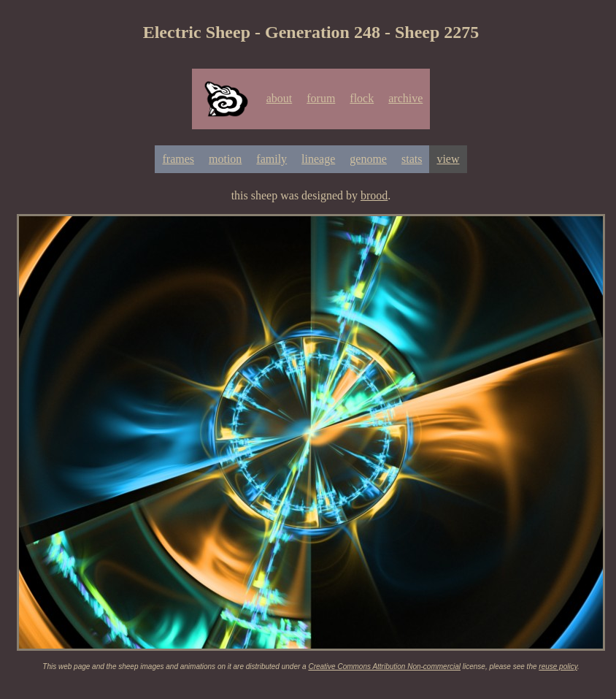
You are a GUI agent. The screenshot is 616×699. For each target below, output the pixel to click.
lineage (318, 159)
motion (225, 159)
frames (178, 159)
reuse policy (558, 666)
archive (405, 98)
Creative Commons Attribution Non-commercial (384, 666)
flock (362, 98)
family (272, 159)
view (448, 159)
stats (412, 159)
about (280, 98)
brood (374, 195)
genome (368, 159)
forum (321, 98)
